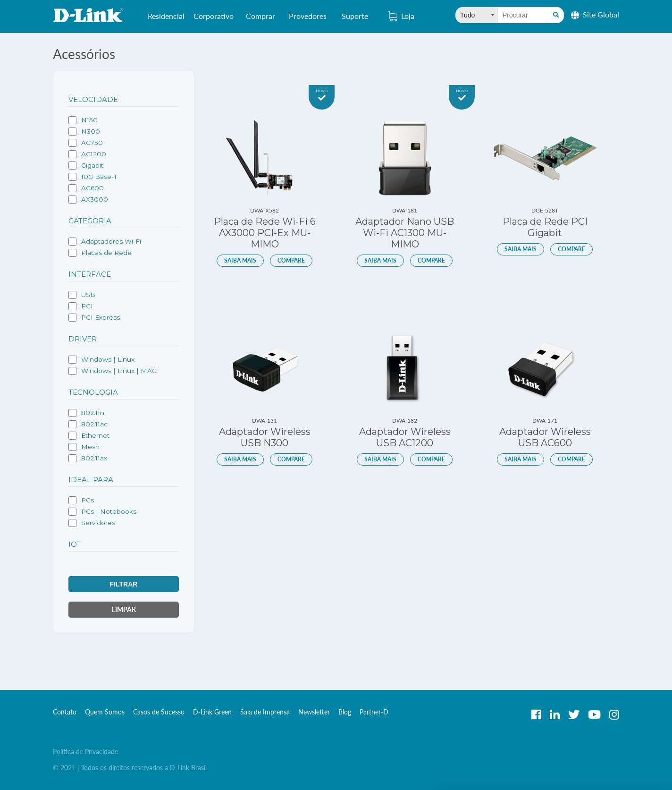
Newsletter (314, 712)
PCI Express (94, 318)
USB (82, 295)
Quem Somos (105, 712)
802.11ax (88, 458)
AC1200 (87, 154)
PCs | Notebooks (102, 512)
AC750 (86, 143)
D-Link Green (212, 712)
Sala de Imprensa (265, 712)
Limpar (124, 609)
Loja (401, 16)
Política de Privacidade (85, 752)
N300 (84, 132)
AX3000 (88, 200)
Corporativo (214, 19)
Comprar (260, 19)
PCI (81, 306)
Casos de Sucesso (159, 712)
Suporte (355, 16)
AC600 (86, 188)
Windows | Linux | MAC (113, 371)
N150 (83, 120)
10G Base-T (93, 177)
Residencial (166, 19)
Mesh (84, 447)
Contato (65, 712)
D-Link (88, 15)
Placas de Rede (100, 253)
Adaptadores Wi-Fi (105, 242)
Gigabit (86, 166)
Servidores (92, 523)
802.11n (86, 413)
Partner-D (374, 712)
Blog (345, 712)
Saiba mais (240, 260)
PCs (81, 500)
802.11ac (88, 424)
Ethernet (89, 436)
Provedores (308, 19)
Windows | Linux (101, 360)
